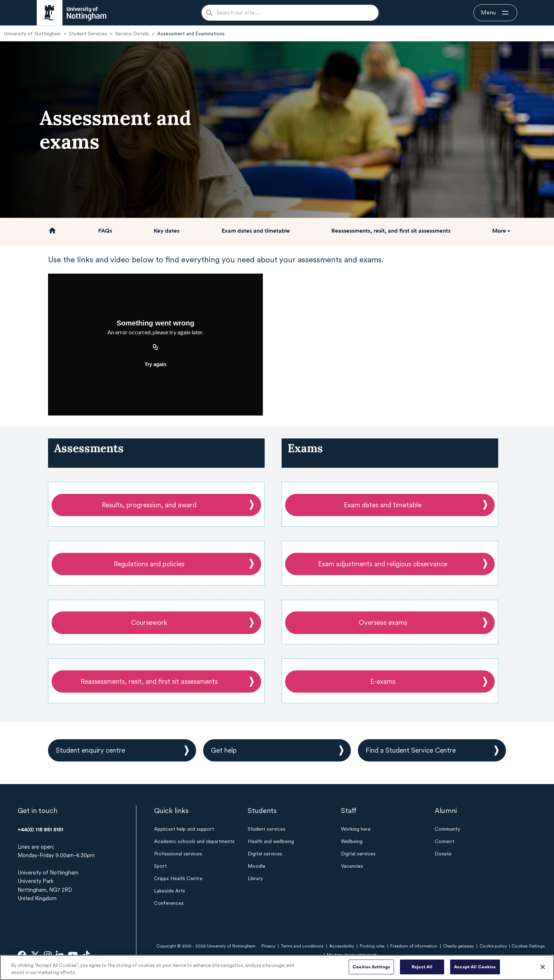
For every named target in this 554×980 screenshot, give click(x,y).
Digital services (265, 854)
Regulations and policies (149, 564)
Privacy (268, 946)
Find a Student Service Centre (411, 750)
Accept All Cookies (475, 967)
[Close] (543, 967)
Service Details (132, 34)
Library (255, 878)
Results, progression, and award (149, 505)
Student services (267, 829)
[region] (277, 967)
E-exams (383, 682)
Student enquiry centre (90, 750)
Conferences (169, 903)
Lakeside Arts (170, 891)
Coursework (149, 623)
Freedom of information (414, 946)
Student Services (88, 34)
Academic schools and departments (194, 841)
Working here (356, 829)
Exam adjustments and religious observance (383, 564)
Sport (160, 866)
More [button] (499, 231)
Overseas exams (383, 623)
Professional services (178, 854)
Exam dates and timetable (256, 231)
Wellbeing (352, 841)
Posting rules (372, 946)
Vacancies (352, 866)
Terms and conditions (302, 946)
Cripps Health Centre (178, 878)
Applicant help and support (184, 829)
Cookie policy (493, 946)
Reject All (422, 967)
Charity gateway (458, 946)
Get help (224, 750)
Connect (444, 841)
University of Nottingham (33, 34)
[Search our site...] (294, 13)
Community (447, 829)
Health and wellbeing (271, 841)
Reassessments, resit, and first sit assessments (391, 231)
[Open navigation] (495, 13)
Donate (443, 854)
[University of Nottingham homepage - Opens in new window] (72, 13)
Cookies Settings (371, 967)
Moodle (257, 866)
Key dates (167, 231)
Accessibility (342, 946)
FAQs (105, 231)
